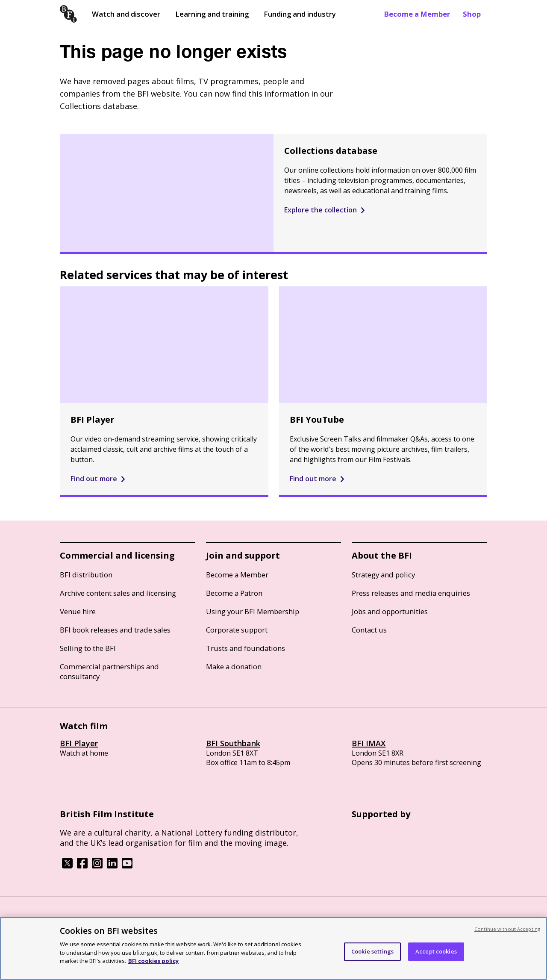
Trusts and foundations (246, 648)
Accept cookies (436, 951)
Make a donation (234, 667)
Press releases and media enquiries (411, 593)
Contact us (369, 630)
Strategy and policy (383, 575)
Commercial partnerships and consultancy (109, 671)
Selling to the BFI (88, 648)
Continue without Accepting (507, 929)
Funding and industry (300, 14)
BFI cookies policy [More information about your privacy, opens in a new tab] (153, 961)
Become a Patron (234, 593)
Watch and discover (126, 14)
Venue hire (78, 611)
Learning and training (212, 14)
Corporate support (237, 630)
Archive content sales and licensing (118, 593)
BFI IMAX (369, 743)
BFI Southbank (233, 743)
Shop (472, 14)
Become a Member (417, 14)
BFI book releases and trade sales (115, 630)
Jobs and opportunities (390, 611)
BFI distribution (86, 575)
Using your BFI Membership (253, 611)
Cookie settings (372, 951)
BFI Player (79, 743)
